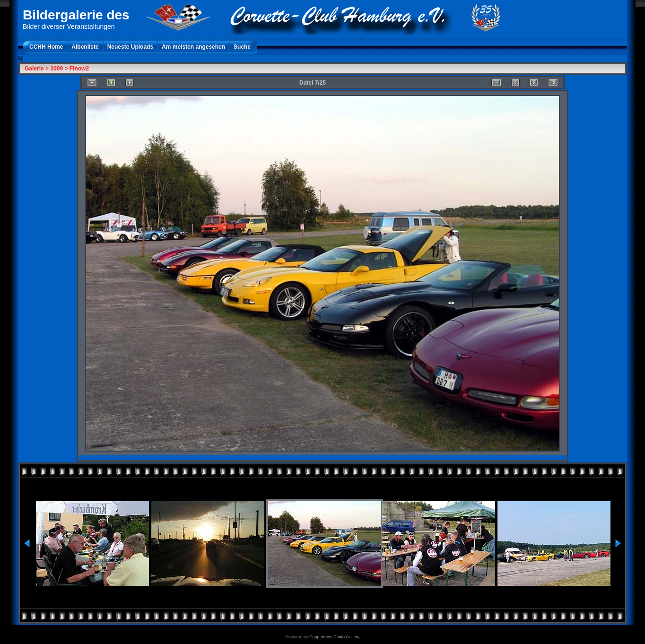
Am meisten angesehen (193, 47)
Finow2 (79, 69)
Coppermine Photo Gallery (334, 637)
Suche (242, 47)
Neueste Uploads (130, 47)
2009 (57, 69)
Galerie (34, 69)
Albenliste (85, 47)
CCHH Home (46, 47)
